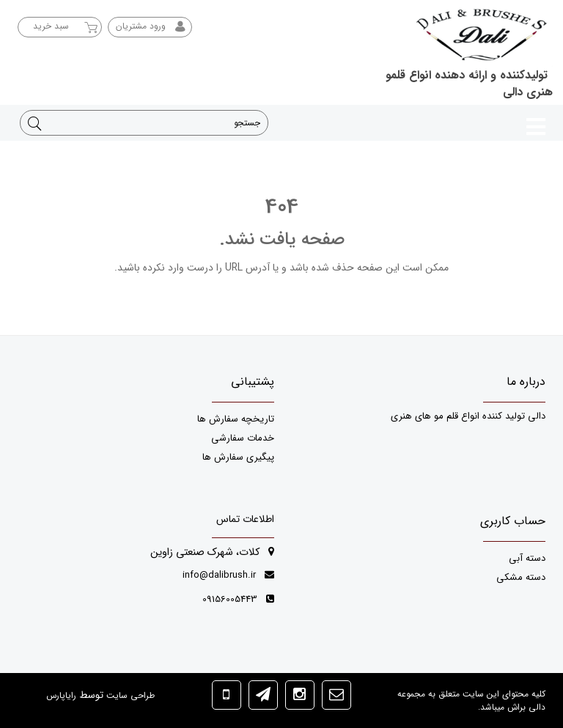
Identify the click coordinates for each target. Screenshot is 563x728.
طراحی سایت (129, 695)
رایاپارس (61, 695)
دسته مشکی (521, 577)
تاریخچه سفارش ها (236, 419)
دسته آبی (527, 558)
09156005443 (238, 599)
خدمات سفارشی (243, 438)
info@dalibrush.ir (228, 575)
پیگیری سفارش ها (238, 457)
